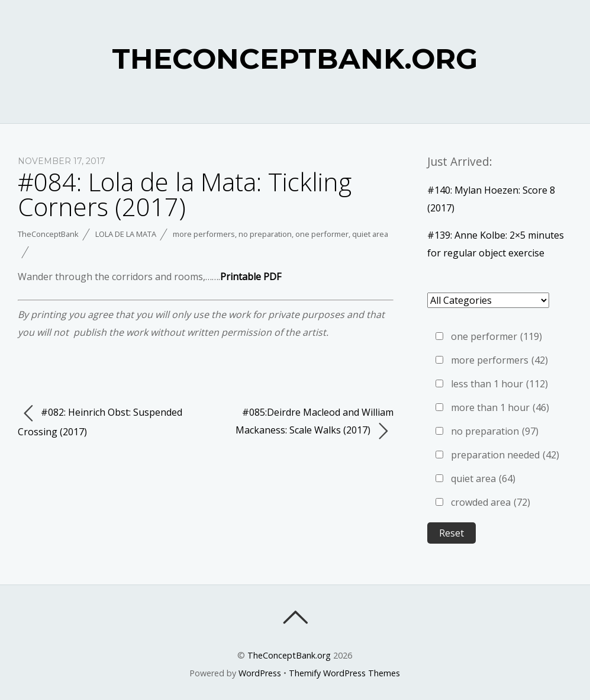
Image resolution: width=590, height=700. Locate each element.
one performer (322, 234)
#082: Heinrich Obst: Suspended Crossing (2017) (100, 421)
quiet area (370, 234)
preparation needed (505, 455)
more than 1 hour (500, 407)
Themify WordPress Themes (344, 673)
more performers (204, 234)
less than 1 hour (499, 384)
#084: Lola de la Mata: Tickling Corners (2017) (185, 194)
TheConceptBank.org (289, 655)
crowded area (491, 502)
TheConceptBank (48, 234)
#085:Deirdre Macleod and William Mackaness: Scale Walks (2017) (315, 423)
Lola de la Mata (126, 234)
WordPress (260, 673)
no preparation (265, 234)
